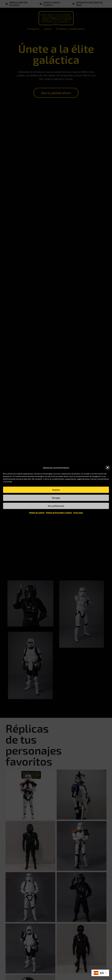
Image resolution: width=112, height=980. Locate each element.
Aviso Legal (78, 512)
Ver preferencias (56, 506)
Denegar (56, 498)
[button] (108, 468)
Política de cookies (37, 512)
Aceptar (56, 490)
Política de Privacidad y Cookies (59, 512)
